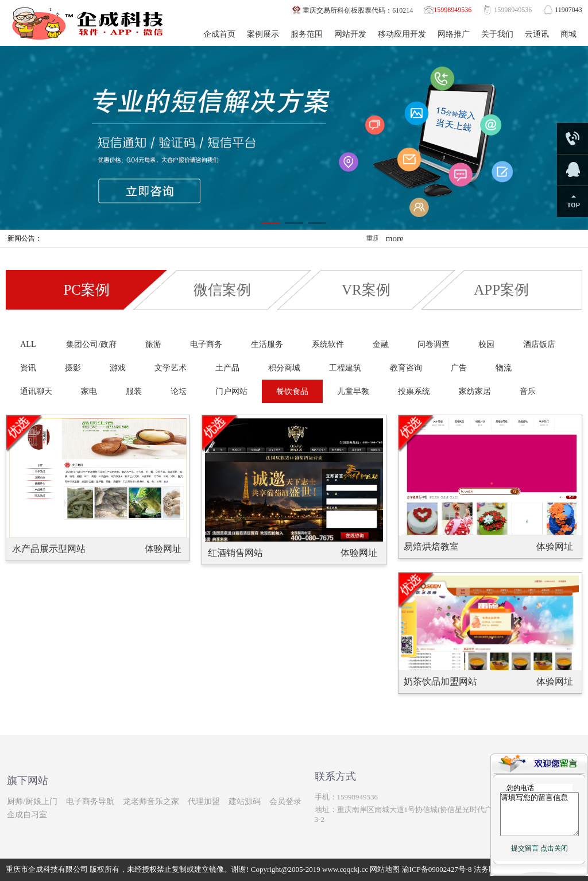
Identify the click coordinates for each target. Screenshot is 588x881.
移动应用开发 (402, 34)
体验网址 (163, 549)
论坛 (179, 391)
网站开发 (350, 34)
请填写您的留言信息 (539, 818)
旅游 (153, 344)
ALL (28, 344)
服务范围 (307, 34)
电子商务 (206, 344)
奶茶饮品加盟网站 (440, 681)
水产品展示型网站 (49, 549)
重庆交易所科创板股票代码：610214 (358, 10)
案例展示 (263, 34)
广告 (459, 368)
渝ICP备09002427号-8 (437, 869)
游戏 (118, 368)
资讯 (28, 368)
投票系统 (414, 391)
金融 (381, 344)
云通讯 (537, 34)
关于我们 (497, 34)
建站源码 (245, 801)
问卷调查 (434, 344)
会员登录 (285, 801)
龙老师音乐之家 (151, 801)
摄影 (73, 368)
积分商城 (284, 368)
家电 (89, 391)
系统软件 (328, 344)
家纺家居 (475, 391)
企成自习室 (27, 815)
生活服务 (267, 344)
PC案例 (86, 290)
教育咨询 (406, 368)
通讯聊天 (36, 391)
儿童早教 (353, 391)
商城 (568, 34)
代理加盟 (204, 801)
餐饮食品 (292, 391)
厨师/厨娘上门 (32, 801)
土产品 (227, 368)
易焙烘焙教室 (431, 546)
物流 (504, 368)
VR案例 (366, 290)
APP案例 (501, 290)
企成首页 (219, 34)
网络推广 (454, 34)
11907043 (568, 10)
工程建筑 (345, 368)
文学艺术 (171, 368)
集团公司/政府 (91, 344)
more (395, 238)
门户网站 (231, 391)
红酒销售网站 (235, 553)
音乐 (528, 391)
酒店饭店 (539, 344)
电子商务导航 (90, 801)
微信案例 (222, 290)
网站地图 (385, 869)
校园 (486, 344)
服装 (134, 391)
